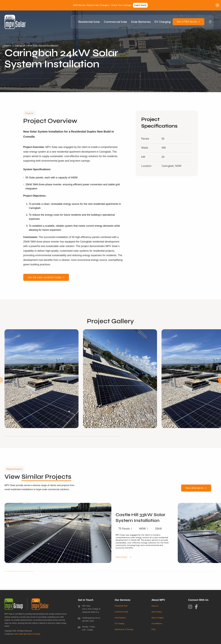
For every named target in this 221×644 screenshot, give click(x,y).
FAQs (154, 629)
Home (8, 46)
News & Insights (158, 618)
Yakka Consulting (34, 634)
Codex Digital (18, 634)
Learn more (140, 5)
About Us (155, 606)
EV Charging (163, 22)
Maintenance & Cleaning (124, 629)
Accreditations (157, 624)
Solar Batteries (141, 22)
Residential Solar (89, 22)
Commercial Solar (116, 22)
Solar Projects (157, 612)
